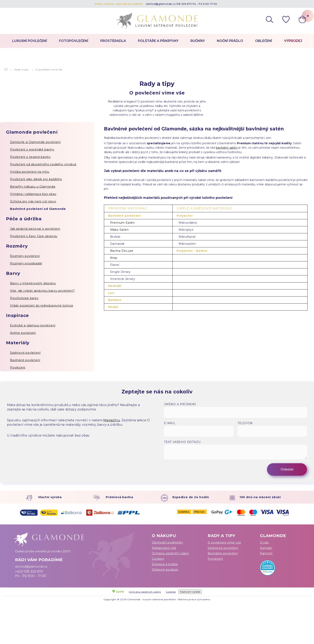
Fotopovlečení (74, 41)
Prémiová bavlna (119, 497)
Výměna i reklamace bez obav (33, 194)
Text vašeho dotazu (182, 442)
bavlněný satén (227, 148)
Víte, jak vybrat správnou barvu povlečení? (42, 291)
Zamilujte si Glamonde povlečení (35, 142)
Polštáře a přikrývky (158, 41)
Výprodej (293, 41)
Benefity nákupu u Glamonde (33, 187)
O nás (264, 542)
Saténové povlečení (25, 353)
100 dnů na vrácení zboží (260, 497)
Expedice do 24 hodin (191, 497)
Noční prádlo (230, 41)
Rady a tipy (22, 70)
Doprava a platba (165, 564)
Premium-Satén (122, 223)
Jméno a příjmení (180, 404)
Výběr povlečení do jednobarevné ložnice (42, 306)
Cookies (158, 559)
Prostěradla (113, 41)
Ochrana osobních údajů (170, 553)
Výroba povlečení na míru (30, 172)
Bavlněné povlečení (25, 360)
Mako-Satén (119, 230)
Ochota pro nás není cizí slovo (33, 201)
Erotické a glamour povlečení (33, 325)
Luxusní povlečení (30, 41)
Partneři (266, 553)
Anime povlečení (23, 333)
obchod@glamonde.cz (161, 4)
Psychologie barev (24, 298)
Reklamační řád (164, 548)
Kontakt (266, 548)
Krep (114, 258)
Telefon (245, 423)
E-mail (170, 423)
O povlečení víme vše (224, 542)
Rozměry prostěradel (26, 263)
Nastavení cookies (190, 592)
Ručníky (198, 41)
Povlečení (18, 368)
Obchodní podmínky (167, 542)
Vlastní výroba (50, 497)
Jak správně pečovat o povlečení (35, 229)
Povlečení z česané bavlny (30, 157)
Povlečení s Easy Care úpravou (34, 236)
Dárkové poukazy (165, 570)
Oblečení (264, 41)
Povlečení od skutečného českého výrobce (43, 164)
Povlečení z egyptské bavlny (32, 149)
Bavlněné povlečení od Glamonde (38, 209)
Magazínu (112, 420)
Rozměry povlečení (25, 256)
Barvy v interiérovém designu (33, 283)
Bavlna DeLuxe (122, 251)
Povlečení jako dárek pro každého (36, 179)
